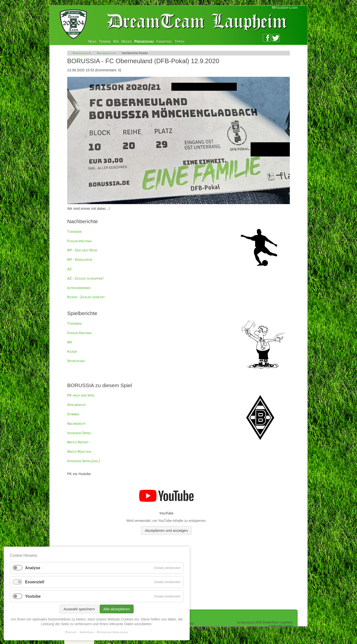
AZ (69, 269)
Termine (105, 41)
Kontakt (71, 632)
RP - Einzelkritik (80, 260)
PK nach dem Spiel (81, 395)
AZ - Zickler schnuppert (86, 278)
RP (70, 342)
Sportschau (76, 361)
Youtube (33, 596)
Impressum (87, 632)
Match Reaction (79, 452)
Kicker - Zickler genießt (86, 297)
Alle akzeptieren (117, 609)
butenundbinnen (79, 288)
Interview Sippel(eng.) (84, 461)
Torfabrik (74, 232)
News (92, 41)
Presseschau (144, 41)
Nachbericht (76, 424)
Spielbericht (76, 405)
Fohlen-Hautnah (79, 241)
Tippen (180, 41)
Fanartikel (164, 41)
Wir (116, 41)
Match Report (78, 442)
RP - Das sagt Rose (82, 250)
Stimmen (73, 414)
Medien (127, 41)
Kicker (72, 351)
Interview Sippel (79, 433)
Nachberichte (105, 53)
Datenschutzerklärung (112, 632)
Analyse (33, 568)
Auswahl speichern (79, 609)
